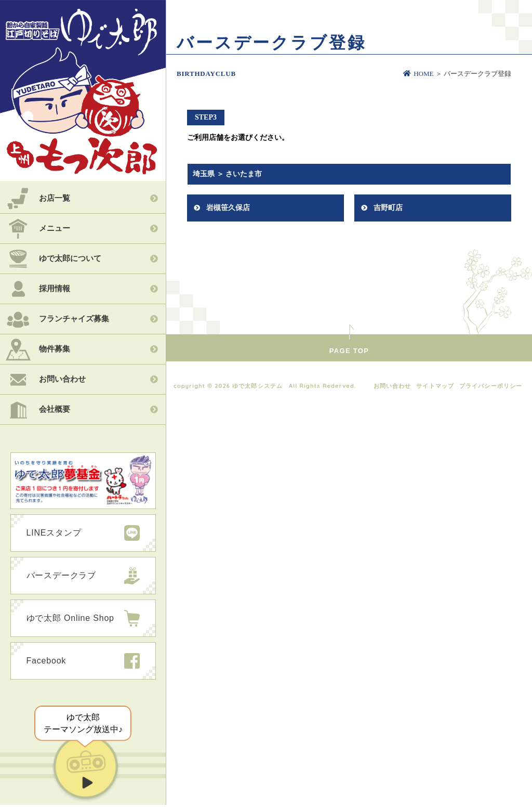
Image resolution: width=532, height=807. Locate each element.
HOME (418, 74)
